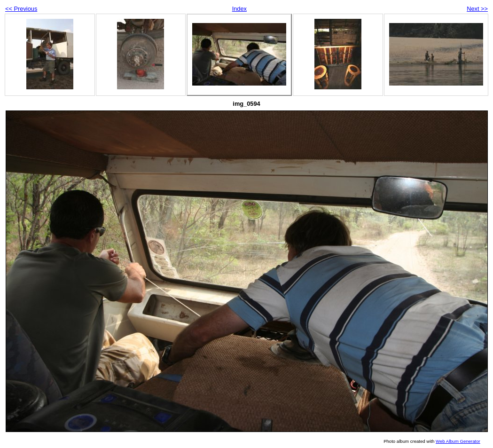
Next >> (477, 9)
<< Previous (21, 9)
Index (239, 9)
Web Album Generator (458, 441)
